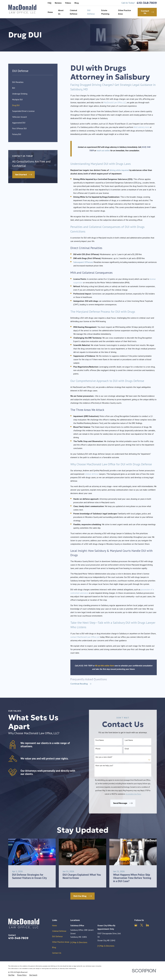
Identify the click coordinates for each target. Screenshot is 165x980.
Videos (68, 3)
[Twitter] (142, 925)
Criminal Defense (59, 931)
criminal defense (92, 474)
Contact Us (57, 953)
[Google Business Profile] (136, 925)
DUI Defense (57, 936)
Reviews (58, 3)
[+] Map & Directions (79, 942)
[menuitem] (33, 82)
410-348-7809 (147, 3)
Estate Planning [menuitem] (105, 12)
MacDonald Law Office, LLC (115, 102)
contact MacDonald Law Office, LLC (85, 637)
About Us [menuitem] (61, 12)
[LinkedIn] (147, 925)
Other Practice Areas (61, 942)
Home (55, 926)
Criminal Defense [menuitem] (74, 12)
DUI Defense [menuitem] (91, 12)
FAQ (49, 3)
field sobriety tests (142, 127)
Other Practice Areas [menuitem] (124, 12)
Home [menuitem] (50, 12)
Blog (77, 3)
